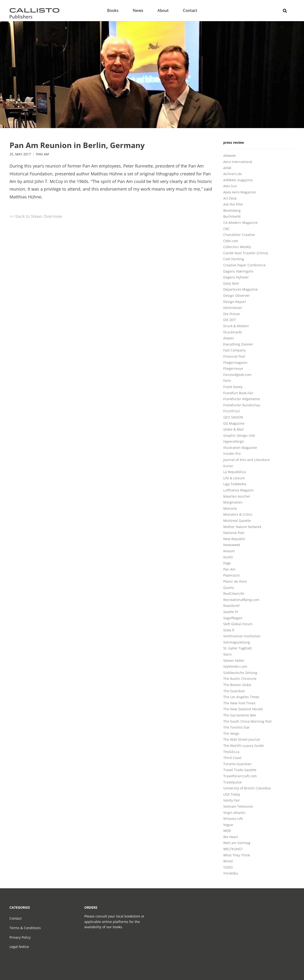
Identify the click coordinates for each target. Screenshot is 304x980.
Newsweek (232, 545)
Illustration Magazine (240, 448)
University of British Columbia (247, 788)
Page (227, 563)
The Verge (231, 733)
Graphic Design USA (239, 435)
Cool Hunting (234, 259)
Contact (16, 918)
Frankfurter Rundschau (242, 405)
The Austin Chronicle (240, 679)
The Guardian (234, 691)
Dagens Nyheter (236, 277)
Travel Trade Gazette (240, 770)
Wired (228, 861)
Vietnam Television (238, 806)
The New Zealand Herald (243, 709)
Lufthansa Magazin (238, 490)
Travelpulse (233, 782)
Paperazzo (231, 575)
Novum (229, 551)
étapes (229, 338)
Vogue (228, 825)
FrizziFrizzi (232, 411)
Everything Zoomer (238, 344)
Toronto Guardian (237, 764)
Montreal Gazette (237, 521)
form (227, 381)
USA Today (232, 794)
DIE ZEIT (230, 320)
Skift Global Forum (238, 624)
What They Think (237, 855)
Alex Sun (230, 186)
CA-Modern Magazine (240, 223)
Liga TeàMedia (235, 484)
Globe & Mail (233, 429)
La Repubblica (235, 472)
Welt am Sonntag (237, 843)
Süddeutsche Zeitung (240, 673)
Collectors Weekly (237, 247)
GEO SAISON (233, 417)
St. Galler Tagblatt (237, 648)
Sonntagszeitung (237, 642)
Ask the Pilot (233, 204)
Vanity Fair (232, 800)
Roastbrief (231, 606)
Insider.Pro (232, 454)
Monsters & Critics (238, 514)
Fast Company (234, 350)
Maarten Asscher (237, 496)
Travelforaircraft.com (240, 776)
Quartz (229, 588)
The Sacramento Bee (240, 715)
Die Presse (232, 314)
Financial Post (234, 356)
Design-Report (235, 302)
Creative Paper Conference (245, 265)
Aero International (238, 162)
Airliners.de (233, 174)
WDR (227, 831)
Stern (228, 654)
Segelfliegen (233, 618)
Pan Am (43, 154)
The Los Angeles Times (241, 697)
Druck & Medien (236, 326)
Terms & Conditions (25, 928)
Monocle (230, 508)
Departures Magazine (240, 289)
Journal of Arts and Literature (247, 460)
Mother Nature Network (242, 527)
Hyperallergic (234, 441)
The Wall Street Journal (242, 739)
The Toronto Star (237, 727)
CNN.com (231, 241)
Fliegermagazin (235, 363)
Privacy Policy (20, 937)
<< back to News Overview (36, 216)
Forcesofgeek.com (237, 375)
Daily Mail (231, 283)
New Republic (234, 539)
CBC (226, 229)
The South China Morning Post (247, 721)
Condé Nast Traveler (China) (246, 253)
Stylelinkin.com (235, 666)
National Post (234, 533)
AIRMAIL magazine (238, 180)
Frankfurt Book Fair (238, 393)
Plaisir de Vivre (235, 581)
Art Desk (230, 198)
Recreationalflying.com (241, 600)
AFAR (227, 168)
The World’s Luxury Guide (244, 746)
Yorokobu (231, 873)
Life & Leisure (234, 478)
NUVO (228, 557)
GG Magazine (234, 423)
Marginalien (233, 502)
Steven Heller (234, 661)
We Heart (231, 837)
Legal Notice (19, 947)
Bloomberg (232, 210)
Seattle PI (231, 612)
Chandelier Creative (239, 235)
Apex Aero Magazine (240, 192)
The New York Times (239, 703)
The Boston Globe (237, 685)
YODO (228, 867)
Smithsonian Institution (242, 636)
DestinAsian (233, 308)
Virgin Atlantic (234, 813)
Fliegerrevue (233, 368)
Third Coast (232, 758)
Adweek (229, 156)
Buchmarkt (232, 216)
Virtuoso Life (233, 819)
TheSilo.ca (231, 752)
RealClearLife (234, 593)
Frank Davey (233, 387)
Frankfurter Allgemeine (242, 399)
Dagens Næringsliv (238, 271)
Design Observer (237, 295)
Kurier (228, 466)
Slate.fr (229, 630)
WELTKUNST (233, 849)
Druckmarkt (233, 332)
